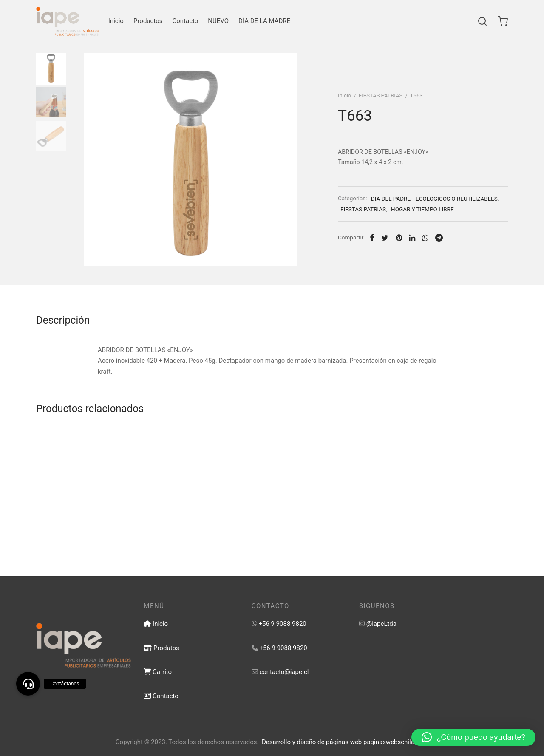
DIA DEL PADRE (391, 199)
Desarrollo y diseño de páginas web (312, 742)
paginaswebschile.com (396, 742)
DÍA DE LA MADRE (264, 21)
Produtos (161, 648)
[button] (473, 737)
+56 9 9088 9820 (282, 624)
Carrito (158, 672)
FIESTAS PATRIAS (381, 95)
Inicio (116, 21)
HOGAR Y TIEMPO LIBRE (422, 209)
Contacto (186, 21)
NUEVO (218, 21)
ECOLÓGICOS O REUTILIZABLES (457, 199)
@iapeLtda (381, 624)
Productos (148, 21)
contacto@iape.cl (284, 672)
